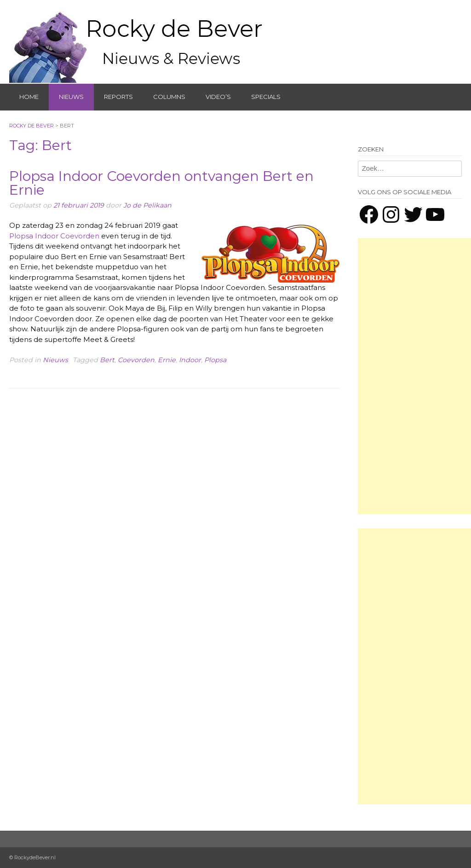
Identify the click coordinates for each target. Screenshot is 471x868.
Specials (266, 97)
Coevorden (136, 360)
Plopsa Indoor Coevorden (54, 236)
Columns (169, 97)
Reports (118, 97)
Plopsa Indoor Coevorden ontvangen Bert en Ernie (161, 183)
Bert (107, 360)
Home (29, 97)
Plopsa (215, 360)
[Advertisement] (414, 376)
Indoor (190, 360)
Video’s (218, 97)
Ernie (167, 360)
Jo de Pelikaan (147, 205)
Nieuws (71, 97)
